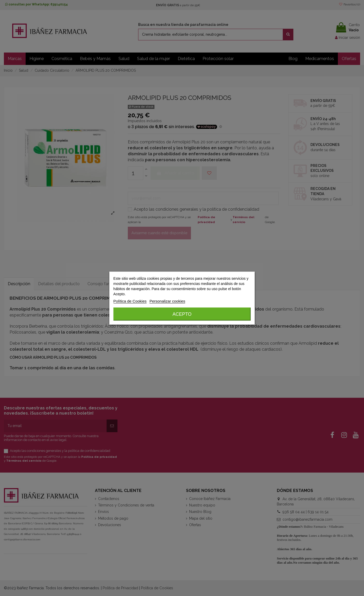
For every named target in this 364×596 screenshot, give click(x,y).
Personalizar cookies (167, 301)
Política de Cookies (130, 301)
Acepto (182, 314)
